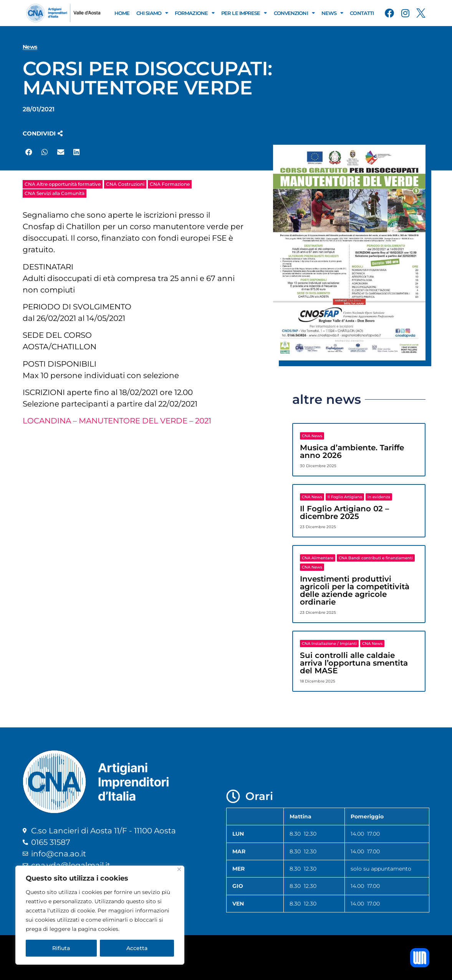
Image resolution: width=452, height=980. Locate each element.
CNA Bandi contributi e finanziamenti (376, 558)
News (332, 13)
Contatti (362, 13)
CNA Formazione (170, 184)
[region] (100, 915)
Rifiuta (61, 948)
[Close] (179, 869)
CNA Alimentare (318, 558)
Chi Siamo (152, 13)
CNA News (312, 436)
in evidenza (379, 497)
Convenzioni (294, 13)
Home (122, 13)
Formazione (195, 13)
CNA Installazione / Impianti (329, 644)
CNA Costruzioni (125, 184)
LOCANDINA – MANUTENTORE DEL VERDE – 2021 (117, 421)
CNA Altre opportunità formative (63, 184)
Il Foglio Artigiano (345, 497)
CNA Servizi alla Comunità (55, 193)
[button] (43, 133)
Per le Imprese (244, 13)
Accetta (137, 948)
